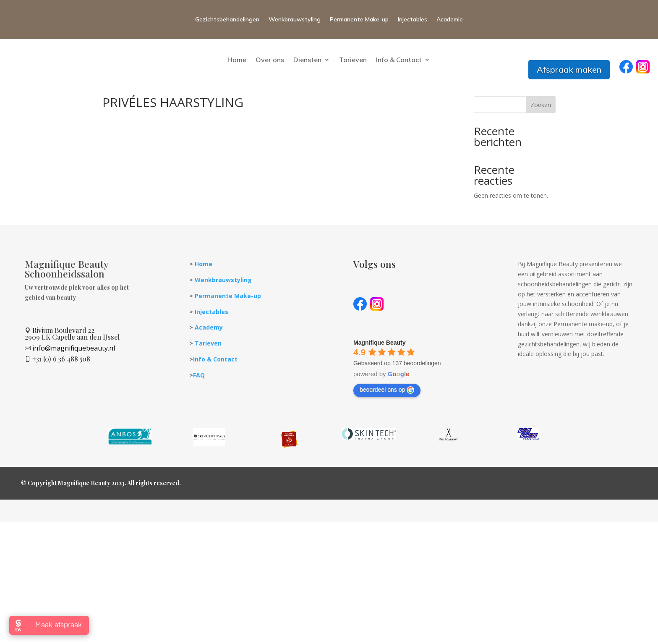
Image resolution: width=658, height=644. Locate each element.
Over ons (270, 60)
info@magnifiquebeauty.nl (74, 366)
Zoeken (541, 123)
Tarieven (353, 60)
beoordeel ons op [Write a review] (387, 408)
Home (237, 60)
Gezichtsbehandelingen (227, 19)
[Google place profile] (379, 361)
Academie (450, 19)
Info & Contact (399, 60)
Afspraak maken (569, 69)
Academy (209, 345)
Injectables (413, 19)
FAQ (199, 393)
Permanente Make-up (359, 19)
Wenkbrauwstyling (295, 19)
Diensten (307, 60)
